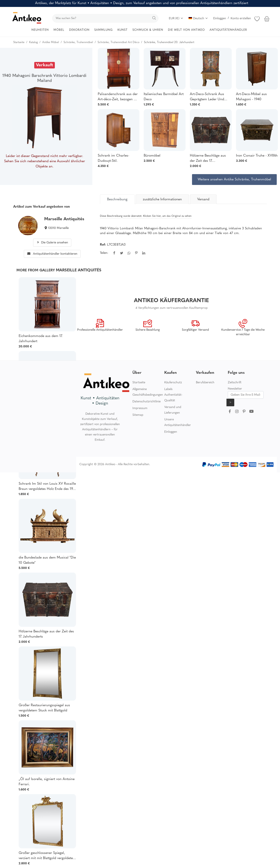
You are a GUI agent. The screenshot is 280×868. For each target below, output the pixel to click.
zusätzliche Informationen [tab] (162, 199)
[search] (105, 18)
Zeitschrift (235, 383)
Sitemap (138, 415)
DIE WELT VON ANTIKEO (186, 30)
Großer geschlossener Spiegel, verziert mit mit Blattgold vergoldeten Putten (47, 856)
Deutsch (198, 19)
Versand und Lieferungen (173, 410)
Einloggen (220, 19)
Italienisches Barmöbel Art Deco (164, 97)
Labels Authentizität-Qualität (173, 395)
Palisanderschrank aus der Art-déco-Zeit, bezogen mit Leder (118, 97)
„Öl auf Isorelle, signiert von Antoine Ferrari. (47, 782)
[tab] (117, 199)
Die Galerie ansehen (52, 243)
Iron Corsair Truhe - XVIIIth (257, 156)
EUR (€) (176, 19)
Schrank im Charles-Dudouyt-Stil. (113, 158)
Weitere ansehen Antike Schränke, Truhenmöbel (234, 180)
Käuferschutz (173, 383)
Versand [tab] (203, 199)
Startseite (139, 383)
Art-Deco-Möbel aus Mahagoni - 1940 (251, 97)
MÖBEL (59, 30)
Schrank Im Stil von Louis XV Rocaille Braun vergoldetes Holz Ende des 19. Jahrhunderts (47, 487)
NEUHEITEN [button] (40, 30)
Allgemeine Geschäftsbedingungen (148, 392)
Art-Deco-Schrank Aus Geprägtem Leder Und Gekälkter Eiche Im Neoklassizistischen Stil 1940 (207, 97)
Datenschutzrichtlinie (147, 402)
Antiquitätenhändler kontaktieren (52, 254)
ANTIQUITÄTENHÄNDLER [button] (228, 30)
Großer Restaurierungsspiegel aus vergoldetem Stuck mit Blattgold (44, 708)
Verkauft (45, 65)
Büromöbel (152, 156)
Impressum (140, 408)
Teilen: (104, 253)
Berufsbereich (205, 383)
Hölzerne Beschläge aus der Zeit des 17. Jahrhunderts (208, 159)
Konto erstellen (241, 19)
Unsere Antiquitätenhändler (178, 422)
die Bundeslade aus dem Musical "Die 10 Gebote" (47, 560)
